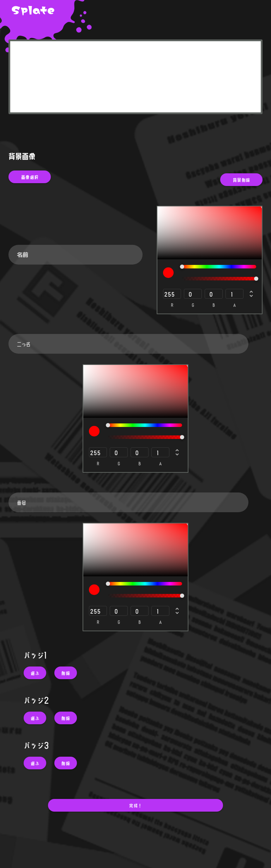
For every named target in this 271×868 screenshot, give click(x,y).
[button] (35, 673)
